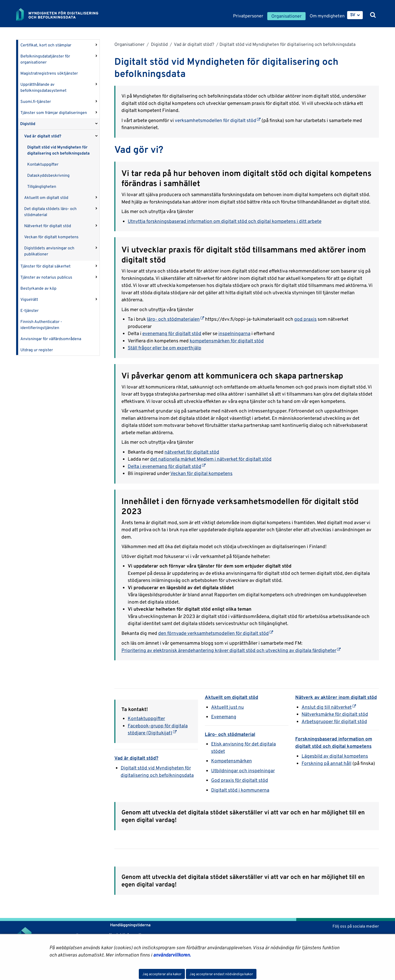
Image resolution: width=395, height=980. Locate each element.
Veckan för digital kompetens (201, 473)
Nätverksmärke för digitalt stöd (335, 714)
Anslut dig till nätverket (329, 707)
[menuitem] (355, 15)
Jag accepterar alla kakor (162, 974)
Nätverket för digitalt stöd (48, 226)
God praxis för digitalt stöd (240, 780)
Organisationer (129, 44)
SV (353, 15)
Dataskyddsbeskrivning (48, 175)
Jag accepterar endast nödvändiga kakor (221, 974)
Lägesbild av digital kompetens (335, 756)
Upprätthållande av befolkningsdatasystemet (43, 87)
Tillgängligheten (42, 186)
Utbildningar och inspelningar (243, 770)
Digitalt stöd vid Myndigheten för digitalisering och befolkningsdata (58, 150)
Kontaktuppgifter (43, 164)
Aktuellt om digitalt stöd (46, 198)
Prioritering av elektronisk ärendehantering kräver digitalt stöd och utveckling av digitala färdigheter (231, 650)
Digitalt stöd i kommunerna (240, 790)
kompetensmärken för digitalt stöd (227, 341)
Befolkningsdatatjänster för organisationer (45, 59)
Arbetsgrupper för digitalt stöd (334, 721)
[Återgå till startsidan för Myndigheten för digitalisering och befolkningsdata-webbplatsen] (61, 14)
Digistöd (28, 124)
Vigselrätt (29, 299)
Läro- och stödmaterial (230, 734)
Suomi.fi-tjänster (36, 101)
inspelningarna (234, 333)
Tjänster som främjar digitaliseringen (54, 113)
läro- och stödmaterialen (175, 319)
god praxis (305, 319)
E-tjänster (29, 310)
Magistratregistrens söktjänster (49, 73)
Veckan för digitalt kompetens (51, 237)
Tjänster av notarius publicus (46, 277)
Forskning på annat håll (326, 763)
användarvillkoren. (172, 955)
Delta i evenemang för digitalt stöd (167, 466)
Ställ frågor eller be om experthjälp (164, 348)
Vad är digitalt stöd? (43, 136)
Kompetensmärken (232, 761)
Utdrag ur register (37, 350)
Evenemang (224, 717)
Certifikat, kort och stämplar (46, 45)
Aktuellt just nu (227, 707)
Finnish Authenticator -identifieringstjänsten (41, 325)
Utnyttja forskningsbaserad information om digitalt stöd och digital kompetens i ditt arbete (225, 221)
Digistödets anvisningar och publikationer (49, 251)
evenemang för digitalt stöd (172, 333)
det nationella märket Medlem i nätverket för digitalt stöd (211, 459)
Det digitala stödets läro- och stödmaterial (50, 212)
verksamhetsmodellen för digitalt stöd (218, 120)
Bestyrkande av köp (38, 288)
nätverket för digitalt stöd (192, 452)
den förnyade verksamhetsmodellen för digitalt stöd (216, 633)
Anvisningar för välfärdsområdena (51, 339)
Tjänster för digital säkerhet (45, 266)
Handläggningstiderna (130, 925)
